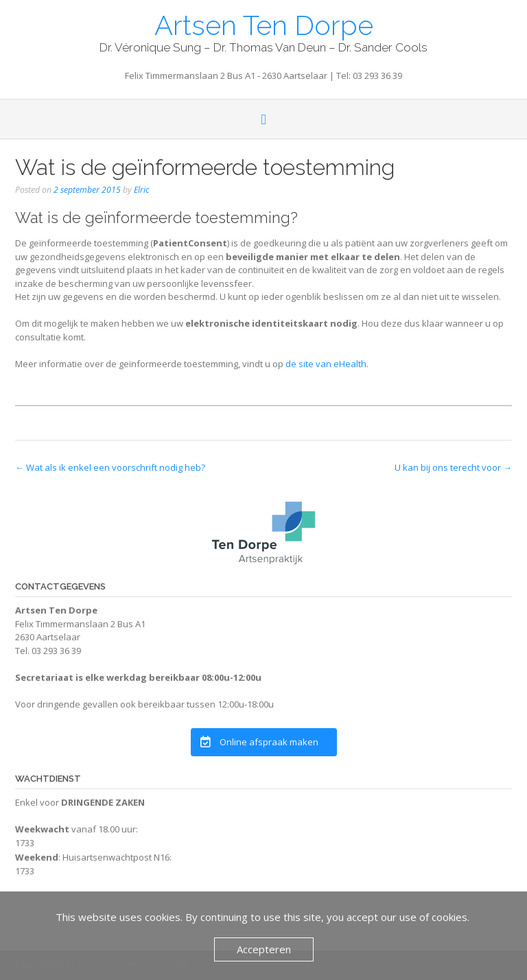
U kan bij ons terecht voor (453, 467)
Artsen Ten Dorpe (264, 24)
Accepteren (264, 949)
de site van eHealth (326, 364)
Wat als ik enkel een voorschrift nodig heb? (110, 467)
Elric (142, 190)
